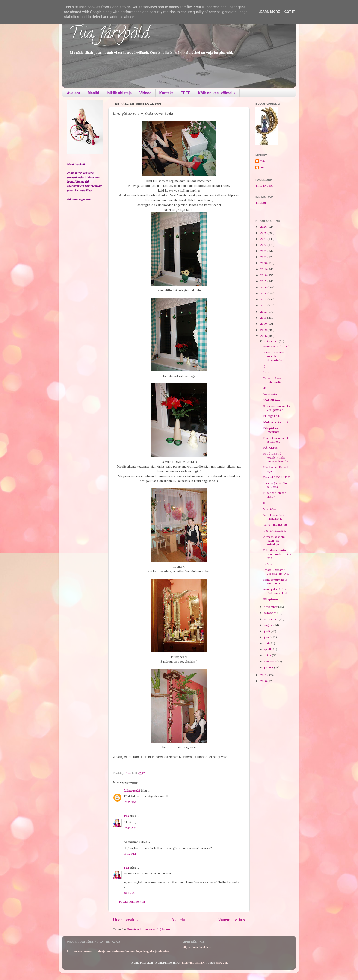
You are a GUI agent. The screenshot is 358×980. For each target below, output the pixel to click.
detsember (271, 341)
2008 (264, 336)
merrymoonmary (193, 963)
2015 (264, 293)
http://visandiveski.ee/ (197, 947)
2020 (264, 263)
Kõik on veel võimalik (217, 93)
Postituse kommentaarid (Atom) (149, 929)
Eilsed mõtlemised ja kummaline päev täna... (277, 554)
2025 (264, 233)
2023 (264, 245)
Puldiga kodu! (272, 416)
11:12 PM (130, 854)
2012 (264, 312)
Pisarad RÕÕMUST (277, 477)
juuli (267, 631)
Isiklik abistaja (119, 93)
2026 (264, 227)
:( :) (265, 366)
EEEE (185, 93)
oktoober (270, 613)
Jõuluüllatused (273, 400)
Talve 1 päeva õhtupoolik (272, 380)
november (271, 607)
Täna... (268, 372)
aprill (268, 649)
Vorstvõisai (271, 394)
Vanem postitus (232, 920)
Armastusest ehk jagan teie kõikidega (274, 540)
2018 (264, 275)
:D (265, 388)
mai (267, 643)
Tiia (126, 816)
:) (264, 503)
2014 (264, 299)
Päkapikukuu (271, 599)
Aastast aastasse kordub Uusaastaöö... (274, 356)
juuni (268, 637)
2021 (264, 257)
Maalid (93, 93)
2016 (264, 287)
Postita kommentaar (132, 902)
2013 (264, 305)
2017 (264, 281)
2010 (264, 324)
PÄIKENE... (271, 448)
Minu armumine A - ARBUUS (276, 581)
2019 (264, 269)
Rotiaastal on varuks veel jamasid (277, 408)
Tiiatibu (261, 203)
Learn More (269, 12)
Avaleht (73, 93)
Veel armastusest (275, 531)
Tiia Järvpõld (109, 35)
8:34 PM (129, 893)
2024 (264, 239)
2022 (264, 251)
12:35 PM (130, 802)
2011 (264, 318)
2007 (264, 675)
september (271, 619)
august (269, 625)
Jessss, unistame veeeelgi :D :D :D (276, 572)
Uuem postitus (126, 920)
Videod (146, 93)
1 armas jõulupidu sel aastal (275, 485)
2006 (264, 681)
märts (268, 655)
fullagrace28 (132, 790)
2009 (264, 330)
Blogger (221, 963)
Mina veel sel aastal (276, 346)
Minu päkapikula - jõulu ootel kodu (276, 591)
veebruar (270, 661)
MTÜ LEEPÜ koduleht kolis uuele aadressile (276, 457)
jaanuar (269, 667)
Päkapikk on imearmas (271, 430)
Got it (290, 12)
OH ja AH (270, 509)
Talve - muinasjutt (275, 525)
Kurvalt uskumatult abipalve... (276, 440)
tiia (262, 167)
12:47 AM (130, 828)
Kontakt (166, 93)
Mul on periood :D (276, 422)
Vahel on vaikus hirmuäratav (274, 517)
